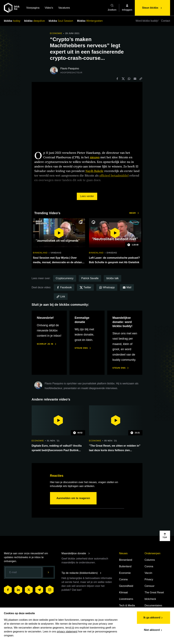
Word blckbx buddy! (147, 21)
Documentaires (153, 605)
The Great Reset (154, 592)
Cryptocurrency (65, 278)
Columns (150, 560)
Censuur (149, 586)
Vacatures (64, 8)
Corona (123, 579)
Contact (166, 21)
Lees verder (87, 196)
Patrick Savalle (90, 278)
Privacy (149, 579)
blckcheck (150, 599)
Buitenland (125, 566)
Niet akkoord (153, 630)
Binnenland (126, 560)
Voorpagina (33, 8)
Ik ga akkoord (153, 618)
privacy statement (67, 632)
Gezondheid (126, 586)
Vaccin (148, 573)
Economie (125, 573)
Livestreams (126, 599)
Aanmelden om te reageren (73, 498)
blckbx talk (112, 278)
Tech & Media (127, 605)
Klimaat (123, 592)
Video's (49, 8)
